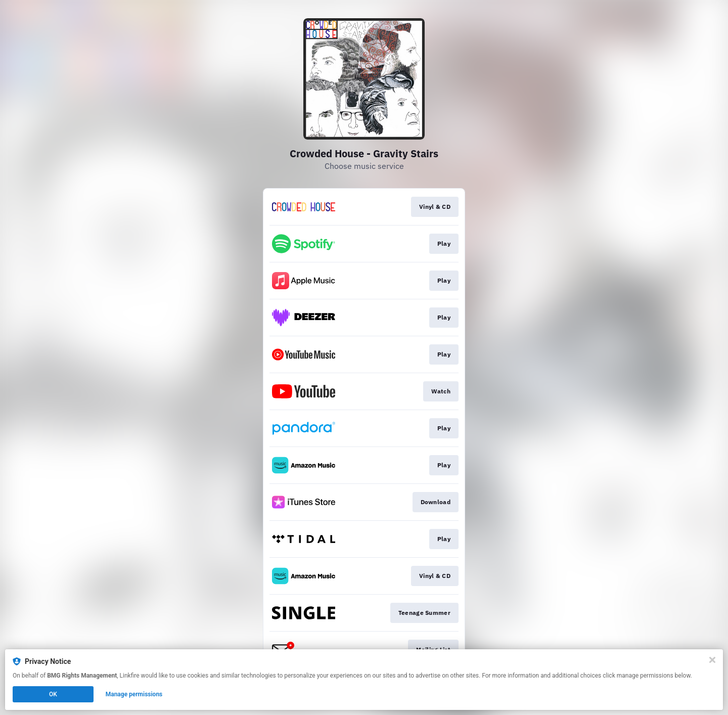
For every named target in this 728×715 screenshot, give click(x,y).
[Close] (712, 660)
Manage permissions (134, 694)
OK (53, 694)
